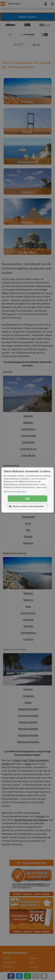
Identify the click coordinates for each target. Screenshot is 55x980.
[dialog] (27, 490)
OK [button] (28, 498)
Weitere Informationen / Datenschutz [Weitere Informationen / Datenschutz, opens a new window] (31, 487)
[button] (27, 492)
